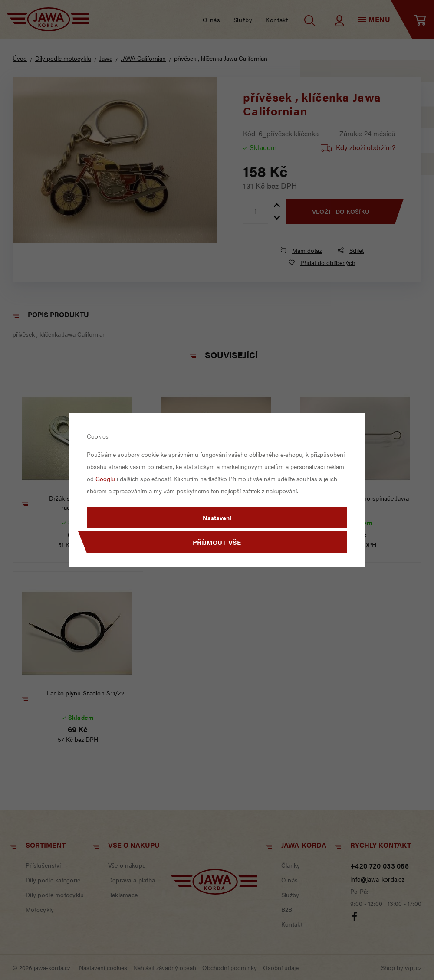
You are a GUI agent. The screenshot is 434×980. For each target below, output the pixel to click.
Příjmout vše (217, 542)
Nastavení (217, 518)
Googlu (105, 479)
